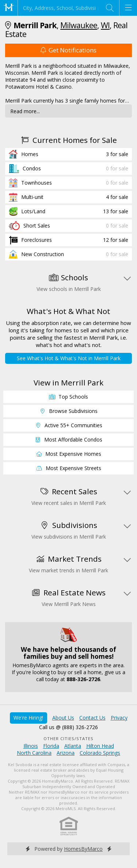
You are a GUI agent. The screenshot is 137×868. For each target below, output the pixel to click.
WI (105, 25)
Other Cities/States (68, 738)
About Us (63, 718)
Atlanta (73, 746)
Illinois (31, 746)
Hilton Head (100, 746)
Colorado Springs (100, 753)
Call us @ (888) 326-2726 (68, 727)
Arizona (66, 753)
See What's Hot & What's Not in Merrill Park (69, 358)
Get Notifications (68, 50)
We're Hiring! (28, 718)
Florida (51, 746)
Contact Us (92, 718)
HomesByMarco (83, 849)
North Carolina (34, 753)
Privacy (119, 718)
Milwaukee (79, 25)
